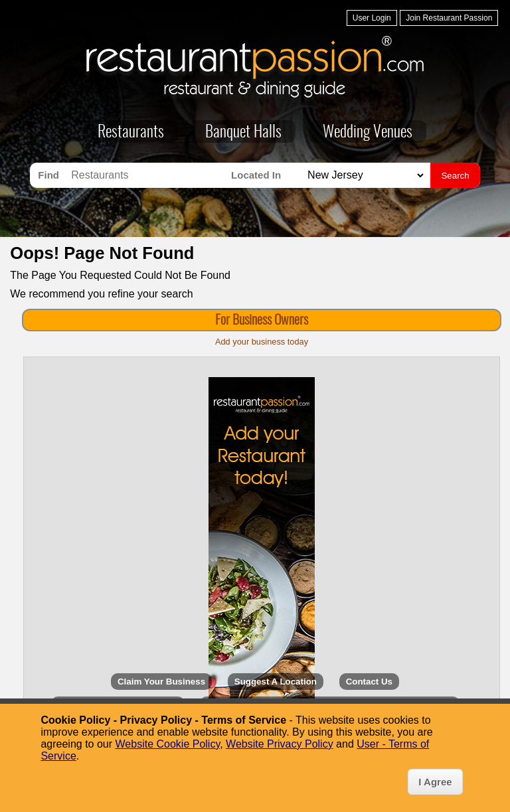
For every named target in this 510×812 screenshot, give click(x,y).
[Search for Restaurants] (148, 175)
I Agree (435, 782)
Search (455, 176)
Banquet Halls (243, 133)
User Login (372, 18)
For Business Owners (262, 321)
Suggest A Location (276, 682)
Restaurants (131, 133)
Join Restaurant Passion (449, 18)
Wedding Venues (368, 133)
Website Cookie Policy (168, 744)
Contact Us (369, 682)
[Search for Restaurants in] (364, 176)
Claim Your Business (161, 682)
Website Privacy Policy (280, 744)
